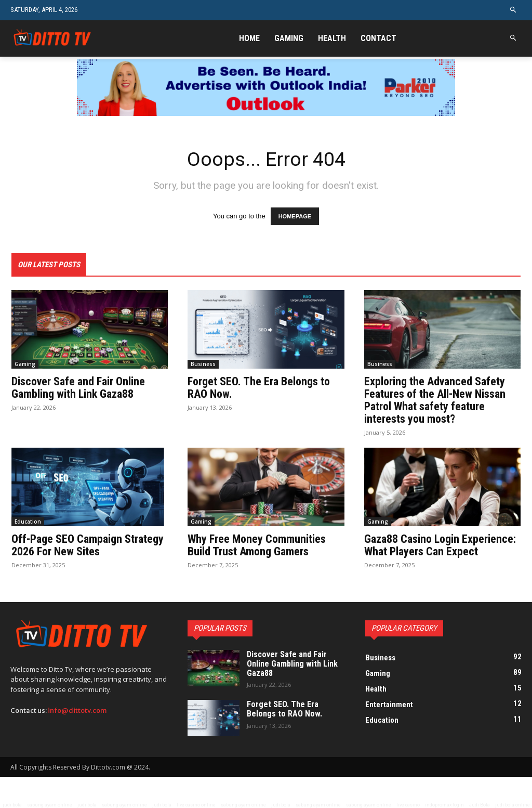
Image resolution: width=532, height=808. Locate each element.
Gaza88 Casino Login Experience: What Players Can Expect (440, 545)
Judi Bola (480, 805)
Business (203, 364)
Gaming (25, 364)
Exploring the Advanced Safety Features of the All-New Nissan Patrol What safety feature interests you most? (435, 400)
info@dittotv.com (77, 711)
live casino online (196, 805)
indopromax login (444, 805)
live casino (408, 805)
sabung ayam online (50, 805)
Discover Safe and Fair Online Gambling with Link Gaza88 (78, 388)
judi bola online (513, 805)
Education (28, 522)
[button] (514, 10)
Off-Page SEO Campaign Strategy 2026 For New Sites (88, 545)
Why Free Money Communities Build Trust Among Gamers (257, 545)
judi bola (12, 805)
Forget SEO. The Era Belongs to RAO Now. (259, 388)
